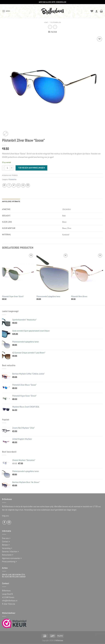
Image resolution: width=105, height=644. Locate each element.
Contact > (6, 541)
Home (46, 22)
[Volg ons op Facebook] (4, 522)
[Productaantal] (7, 168)
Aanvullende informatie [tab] (11, 201)
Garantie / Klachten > (10, 551)
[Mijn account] (97, 11)
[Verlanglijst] (92, 11)
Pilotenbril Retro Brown (79, 296)
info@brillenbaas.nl (10, 601)
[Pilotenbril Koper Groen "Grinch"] (18, 273)
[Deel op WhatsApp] (4, 185)
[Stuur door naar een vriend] (18, 185)
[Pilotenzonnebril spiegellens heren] (52, 273)
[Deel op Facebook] (9, 185)
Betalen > (6, 545)
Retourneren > (8, 555)
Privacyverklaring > (9, 561)
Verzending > (7, 548)
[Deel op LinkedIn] (28, 185)
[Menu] (6, 11)
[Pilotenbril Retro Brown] (87, 273)
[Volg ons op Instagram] (9, 522)
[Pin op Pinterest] (23, 185)
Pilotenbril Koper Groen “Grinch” (13, 296)
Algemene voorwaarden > (12, 558)
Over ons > (6, 538)
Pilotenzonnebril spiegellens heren (48, 296)
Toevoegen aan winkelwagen (31, 168)
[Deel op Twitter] (14, 185)
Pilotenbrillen (56, 22)
